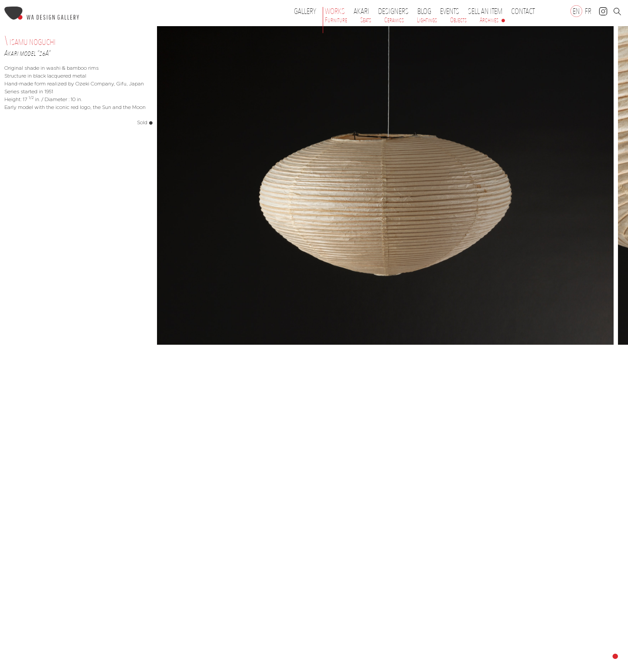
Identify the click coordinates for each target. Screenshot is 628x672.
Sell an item (485, 11)
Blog (424, 11)
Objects (458, 20)
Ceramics (394, 20)
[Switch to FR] (588, 11)
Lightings (427, 20)
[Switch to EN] (576, 11)
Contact (523, 11)
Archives (489, 20)
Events (452, 11)
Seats (366, 20)
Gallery (305, 11)
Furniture (336, 20)
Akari (362, 11)
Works (337, 11)
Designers (396, 11)
